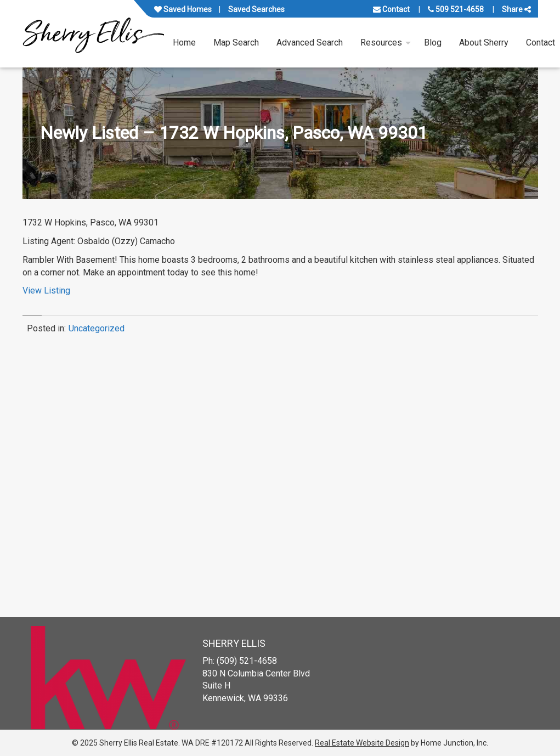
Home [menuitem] (184, 43)
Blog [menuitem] (433, 43)
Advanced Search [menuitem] (310, 43)
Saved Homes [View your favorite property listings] (183, 9)
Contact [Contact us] (391, 9)
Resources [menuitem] (381, 43)
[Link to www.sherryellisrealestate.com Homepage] (93, 34)
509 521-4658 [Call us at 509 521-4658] (456, 9)
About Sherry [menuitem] (484, 43)
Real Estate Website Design (362, 743)
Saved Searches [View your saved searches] (256, 9)
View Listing (46, 290)
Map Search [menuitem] (236, 43)
